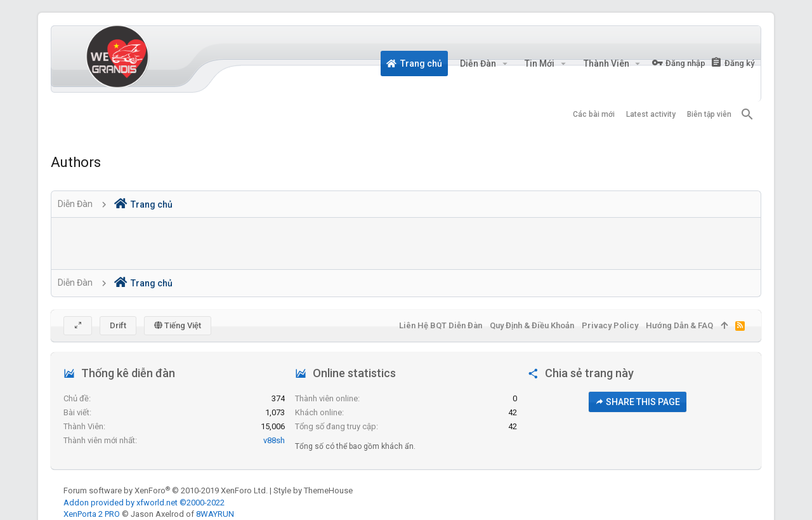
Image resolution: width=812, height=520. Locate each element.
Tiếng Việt (178, 325)
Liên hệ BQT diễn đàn (441, 325)
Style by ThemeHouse (313, 490)
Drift (118, 325)
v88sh (274, 440)
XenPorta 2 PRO (92, 514)
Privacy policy (610, 325)
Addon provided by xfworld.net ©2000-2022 (144, 503)
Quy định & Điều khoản (532, 325)
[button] (505, 63)
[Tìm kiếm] (747, 114)
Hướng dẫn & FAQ (679, 325)
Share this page (638, 402)
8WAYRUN (215, 514)
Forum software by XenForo (166, 490)
